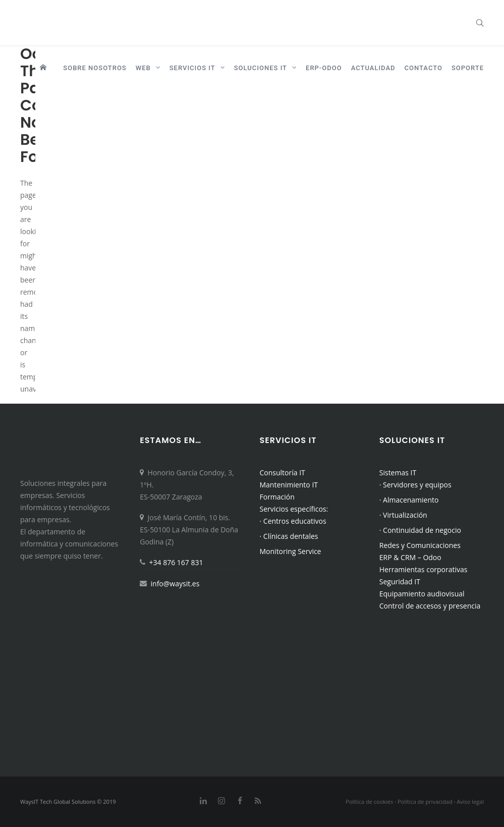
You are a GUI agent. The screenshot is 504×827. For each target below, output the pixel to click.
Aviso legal (470, 802)
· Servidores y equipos (415, 485)
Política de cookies (369, 802)
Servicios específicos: (294, 509)
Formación (277, 497)
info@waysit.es (175, 584)
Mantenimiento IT (289, 485)
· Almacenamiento (409, 500)
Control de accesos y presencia (430, 606)
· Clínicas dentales (289, 536)
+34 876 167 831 (176, 562)
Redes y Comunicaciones (420, 545)
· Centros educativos (293, 521)
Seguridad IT (400, 582)
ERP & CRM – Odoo (410, 557)
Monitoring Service (291, 551)
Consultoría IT (283, 473)
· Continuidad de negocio (420, 530)
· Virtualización (403, 515)
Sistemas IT (398, 473)
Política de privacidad (425, 802)
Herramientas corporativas (424, 569)
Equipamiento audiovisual (422, 594)
